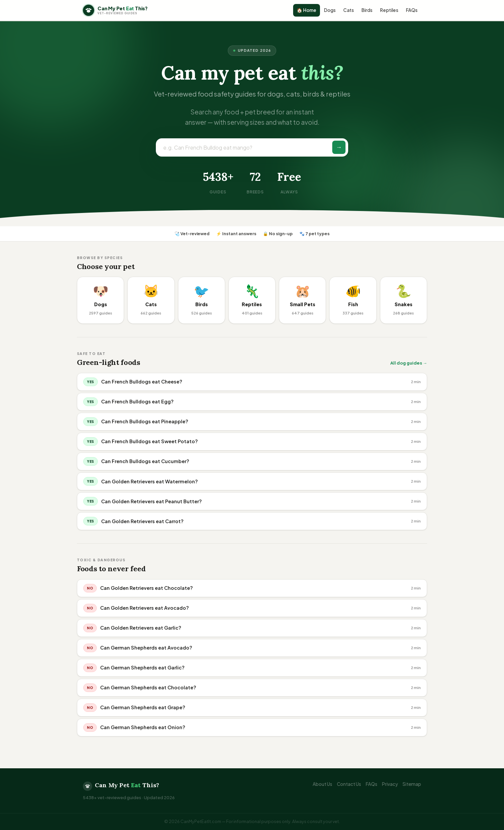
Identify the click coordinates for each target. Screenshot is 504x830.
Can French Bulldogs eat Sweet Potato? (150, 441)
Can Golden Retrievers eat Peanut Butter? (152, 501)
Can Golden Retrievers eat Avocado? (145, 608)
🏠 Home (307, 10)
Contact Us (349, 784)
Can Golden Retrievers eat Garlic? (141, 628)
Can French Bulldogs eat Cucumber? (145, 461)
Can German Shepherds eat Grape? (143, 707)
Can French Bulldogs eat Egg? (137, 401)
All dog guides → (409, 363)
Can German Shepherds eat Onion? (143, 727)
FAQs (412, 10)
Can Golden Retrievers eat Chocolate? (147, 588)
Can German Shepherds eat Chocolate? (148, 687)
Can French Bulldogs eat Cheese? (142, 381)
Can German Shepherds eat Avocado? (146, 648)
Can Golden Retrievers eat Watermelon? (150, 481)
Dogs (330, 10)
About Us (322, 784)
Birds (367, 10)
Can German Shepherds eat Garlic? (142, 667)
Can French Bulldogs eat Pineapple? (145, 421)
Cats (348, 10)
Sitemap (412, 784)
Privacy (390, 784)
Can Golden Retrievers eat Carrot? (142, 521)
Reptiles (389, 10)
